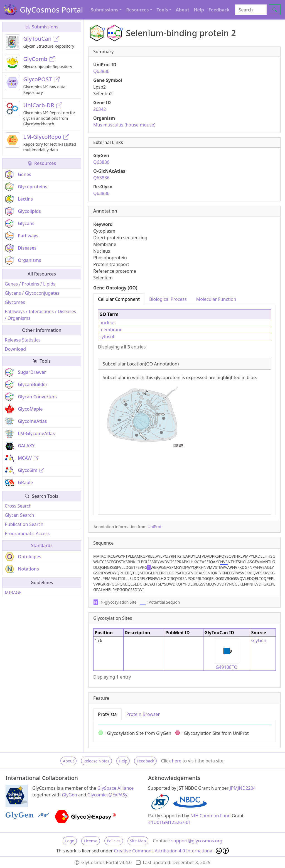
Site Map (138, 841)
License (91, 841)
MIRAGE (13, 593)
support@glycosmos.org (197, 841)
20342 (100, 109)
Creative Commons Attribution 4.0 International (171, 851)
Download (15, 349)
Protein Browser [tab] (143, 714)
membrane (111, 330)
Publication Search (24, 524)
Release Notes (96, 761)
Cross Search (18, 506)
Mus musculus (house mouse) (124, 125)
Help (199, 10)
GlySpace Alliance (116, 788)
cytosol (107, 337)
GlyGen (259, 640)
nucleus (107, 323)
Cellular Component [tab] (119, 299)
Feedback (219, 10)
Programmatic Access (27, 533)
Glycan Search (19, 515)
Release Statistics (23, 340)
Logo (70, 841)
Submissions (42, 27)
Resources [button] (137, 10)
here (176, 761)
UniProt (154, 527)
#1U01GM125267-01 (169, 822)
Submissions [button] (105, 10)
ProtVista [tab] (107, 714)
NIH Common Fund (211, 816)
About (183, 10)
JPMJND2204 (243, 788)
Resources (42, 163)
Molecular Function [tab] (216, 299)
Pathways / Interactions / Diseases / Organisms (40, 315)
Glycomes (15, 302)
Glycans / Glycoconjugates (32, 293)
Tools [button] (162, 10)
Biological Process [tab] (168, 299)
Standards (42, 545)
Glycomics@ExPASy (107, 795)
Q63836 (101, 71)
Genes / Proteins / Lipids (30, 284)
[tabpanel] (185, 410)
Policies (114, 841)
